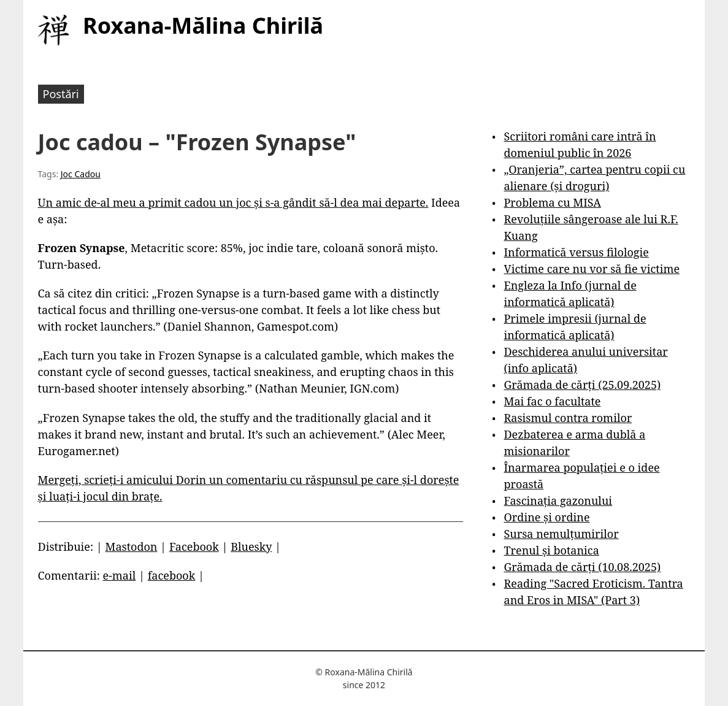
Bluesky (251, 547)
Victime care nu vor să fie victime (592, 269)
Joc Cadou (81, 174)
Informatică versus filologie (577, 252)
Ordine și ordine (547, 517)
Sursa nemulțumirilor (561, 534)
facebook (172, 575)
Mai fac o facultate (553, 401)
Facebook (194, 547)
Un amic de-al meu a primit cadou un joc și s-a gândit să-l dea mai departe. (233, 202)
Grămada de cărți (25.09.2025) (583, 385)
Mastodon (132, 547)
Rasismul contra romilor (568, 418)
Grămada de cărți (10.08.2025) (583, 567)
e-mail (120, 575)
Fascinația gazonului (558, 501)
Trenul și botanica (552, 550)
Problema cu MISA (553, 202)
